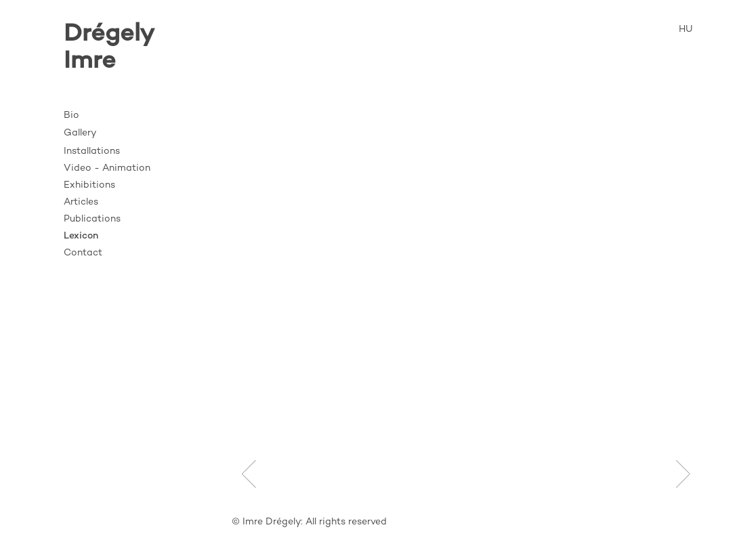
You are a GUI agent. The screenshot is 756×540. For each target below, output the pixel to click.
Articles (81, 202)
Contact (83, 253)
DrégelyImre (109, 48)
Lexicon (81, 236)
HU (686, 29)
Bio (71, 116)
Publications (92, 219)
